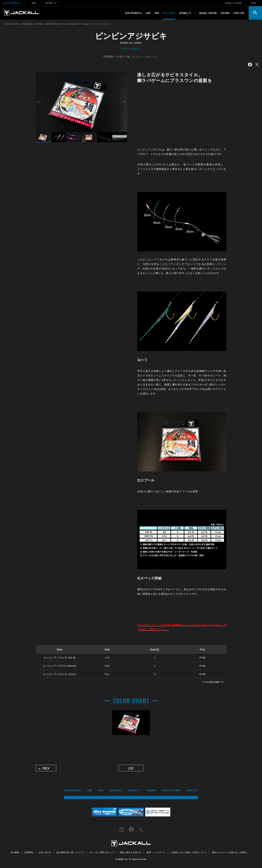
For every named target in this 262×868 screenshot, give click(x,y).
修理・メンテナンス (156, 853)
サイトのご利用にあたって (102, 853)
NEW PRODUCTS (133, 13)
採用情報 (29, 853)
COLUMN (225, 13)
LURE (148, 13)
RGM (34, 3)
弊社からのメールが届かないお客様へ (230, 853)
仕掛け (121, 56)
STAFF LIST (239, 13)
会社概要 (15, 853)
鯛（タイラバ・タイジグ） (143, 56)
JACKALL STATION (233, 3)
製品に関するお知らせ (130, 853)
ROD (157, 13)
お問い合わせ (45, 853)
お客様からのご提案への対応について (189, 853)
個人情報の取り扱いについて (70, 853)
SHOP (254, 3)
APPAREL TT (51, 3)
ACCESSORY (169, 13)
